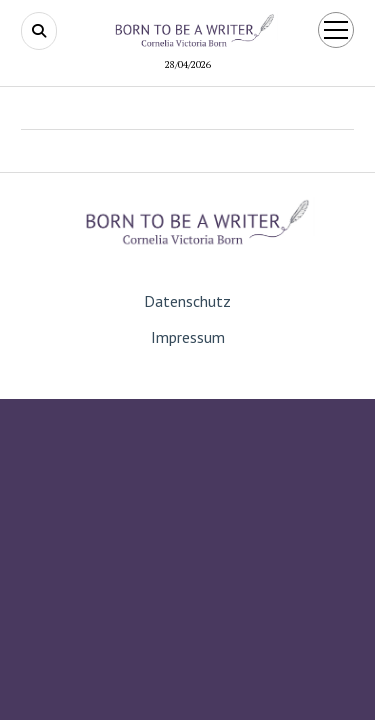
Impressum (188, 337)
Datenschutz (187, 301)
